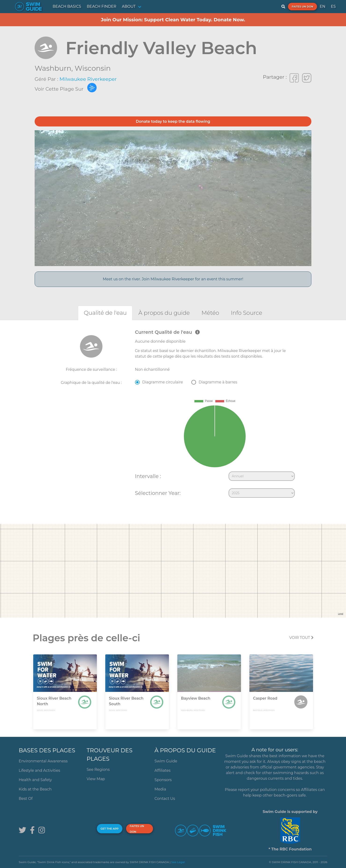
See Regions (98, 770)
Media (160, 789)
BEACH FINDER (102, 6)
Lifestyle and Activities (39, 770)
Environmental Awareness (43, 761)
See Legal (178, 862)
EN (323, 6)
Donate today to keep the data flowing (173, 121)
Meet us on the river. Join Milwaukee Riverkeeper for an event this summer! (173, 279)
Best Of (26, 799)
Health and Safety (35, 780)
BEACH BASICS (67, 6)
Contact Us (165, 799)
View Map (96, 779)
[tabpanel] (173, 415)
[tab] (105, 313)
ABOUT (129, 6)
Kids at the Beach (35, 789)
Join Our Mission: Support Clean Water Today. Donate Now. (173, 20)
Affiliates (162, 770)
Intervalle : (148, 476)
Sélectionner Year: (158, 493)
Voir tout (301, 638)
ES (333, 6)
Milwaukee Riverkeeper (88, 79)
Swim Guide (166, 761)
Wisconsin (93, 68)
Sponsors (163, 780)
